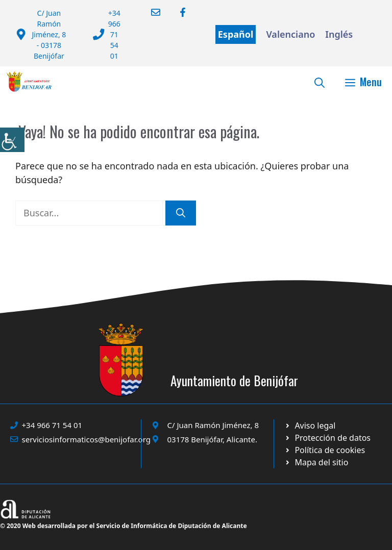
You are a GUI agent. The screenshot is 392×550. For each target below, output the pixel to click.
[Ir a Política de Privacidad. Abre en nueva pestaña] (310, 426)
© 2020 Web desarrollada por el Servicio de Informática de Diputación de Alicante (124, 526)
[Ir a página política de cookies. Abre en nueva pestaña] (327, 438)
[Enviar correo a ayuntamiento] (149, 12)
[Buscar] (181, 213)
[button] (320, 82)
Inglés (339, 34)
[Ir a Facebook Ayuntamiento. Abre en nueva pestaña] (176, 12)
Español (236, 34)
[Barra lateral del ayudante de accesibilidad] (12, 140)
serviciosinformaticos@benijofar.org (86, 439)
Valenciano (290, 34)
